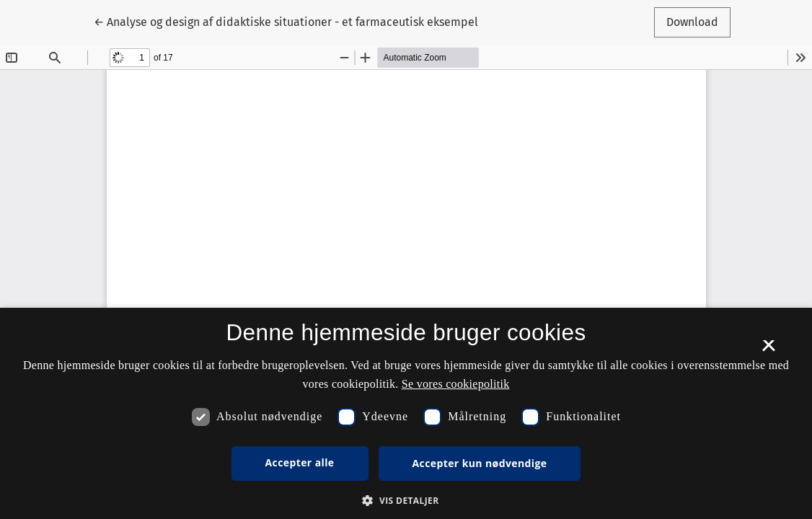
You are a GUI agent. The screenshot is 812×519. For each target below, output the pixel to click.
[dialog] (406, 413)
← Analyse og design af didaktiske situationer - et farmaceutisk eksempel (286, 21)
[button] (406, 500)
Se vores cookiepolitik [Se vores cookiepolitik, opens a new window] (456, 384)
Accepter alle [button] (300, 462)
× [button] (768, 350)
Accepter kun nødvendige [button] (480, 463)
